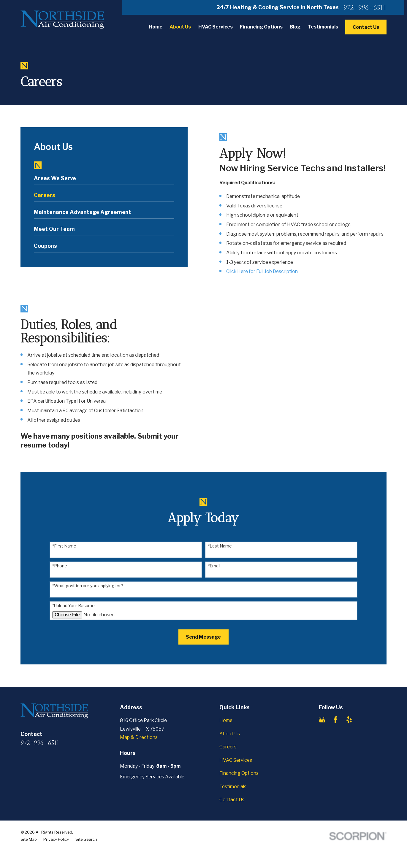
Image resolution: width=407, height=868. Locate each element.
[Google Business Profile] (322, 720)
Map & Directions (139, 737)
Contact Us (366, 27)
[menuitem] (104, 180)
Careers (228, 747)
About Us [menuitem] (180, 27)
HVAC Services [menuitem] (216, 27)
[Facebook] (335, 720)
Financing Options (239, 773)
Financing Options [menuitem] (261, 27)
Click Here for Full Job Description (262, 271)
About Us (230, 734)
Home (226, 720)
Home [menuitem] (156, 27)
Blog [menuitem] (295, 27)
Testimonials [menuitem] (323, 27)
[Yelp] (349, 720)
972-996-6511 (365, 7)
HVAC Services (236, 760)
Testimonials (233, 787)
